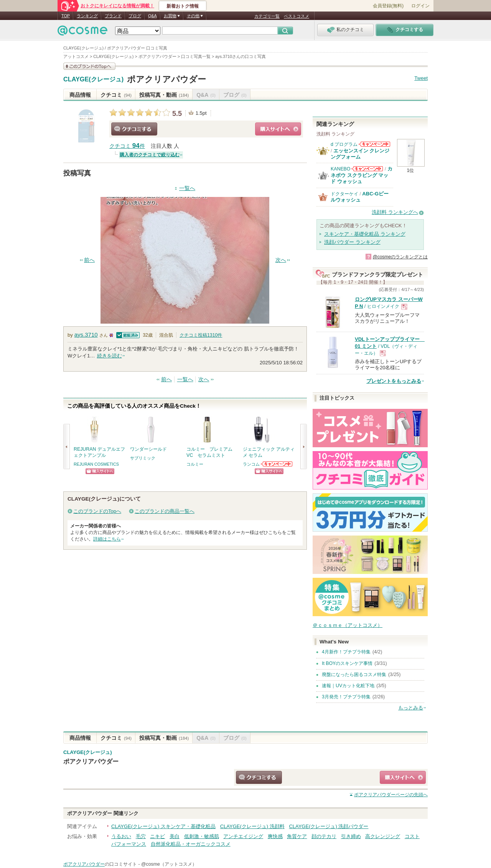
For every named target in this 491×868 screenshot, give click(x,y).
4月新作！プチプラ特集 (346, 652)
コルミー (195, 464)
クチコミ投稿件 (201, 335)
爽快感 (275, 836)
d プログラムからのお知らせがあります (374, 144)
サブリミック (143, 458)
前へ (89, 260)
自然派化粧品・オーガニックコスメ (191, 844)
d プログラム (344, 144)
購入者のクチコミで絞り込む (150, 155)
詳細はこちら (107, 539)
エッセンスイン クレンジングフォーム (360, 154)
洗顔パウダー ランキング (352, 242)
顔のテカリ (324, 836)
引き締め (351, 836)
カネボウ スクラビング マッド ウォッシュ (362, 175)
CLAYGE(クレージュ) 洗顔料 (252, 826)
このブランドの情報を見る (89, 66)
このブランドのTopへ (97, 511)
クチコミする (134, 129)
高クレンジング (383, 836)
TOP (66, 16)
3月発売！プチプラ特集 (346, 697)
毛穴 (141, 836)
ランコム (251, 464)
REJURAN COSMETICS (96, 464)
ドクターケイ (344, 194)
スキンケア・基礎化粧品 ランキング (365, 234)
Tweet (421, 78)
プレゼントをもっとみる (394, 381)
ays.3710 (86, 335)
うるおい (121, 836)
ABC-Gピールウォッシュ (360, 197)
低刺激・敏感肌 (202, 836)
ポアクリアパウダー (166, 79)
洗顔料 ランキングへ (395, 212)
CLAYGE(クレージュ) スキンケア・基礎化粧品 (163, 826)
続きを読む (110, 356)
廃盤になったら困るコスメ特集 (354, 675)
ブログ (135, 16)
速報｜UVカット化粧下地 (348, 686)
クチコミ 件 (127, 146)
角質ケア (297, 836)
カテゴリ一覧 (267, 16)
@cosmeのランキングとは (400, 257)
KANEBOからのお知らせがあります (367, 169)
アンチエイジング (243, 836)
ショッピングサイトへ (278, 129)
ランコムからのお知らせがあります (277, 464)
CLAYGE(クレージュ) (93, 79)
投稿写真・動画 (164, 95)
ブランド (113, 16)
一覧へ (187, 188)
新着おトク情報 (183, 6)
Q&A (152, 16)
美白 (175, 836)
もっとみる (411, 708)
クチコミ (116, 95)
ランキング (87, 16)
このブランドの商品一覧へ (165, 511)
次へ (281, 260)
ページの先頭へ (391, 795)
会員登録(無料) (388, 6)
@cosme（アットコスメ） (169, 864)
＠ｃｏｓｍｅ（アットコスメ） (348, 625)
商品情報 (80, 95)
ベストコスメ (297, 16)
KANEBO (340, 169)
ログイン (420, 6)
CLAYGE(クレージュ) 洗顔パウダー (329, 826)
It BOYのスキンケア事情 (347, 663)
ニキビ (157, 836)
